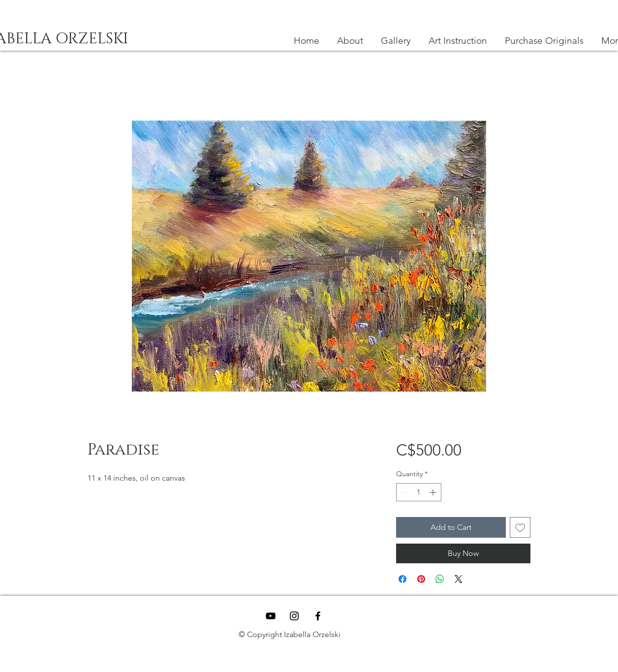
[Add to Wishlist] (520, 527)
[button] (458, 41)
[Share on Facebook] (402, 579)
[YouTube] (271, 616)
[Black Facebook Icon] (318, 616)
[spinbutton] (419, 492)
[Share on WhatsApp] (440, 579)
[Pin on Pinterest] (421, 579)
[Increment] (434, 492)
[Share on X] (459, 579)
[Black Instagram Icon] (294, 616)
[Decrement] (404, 492)
